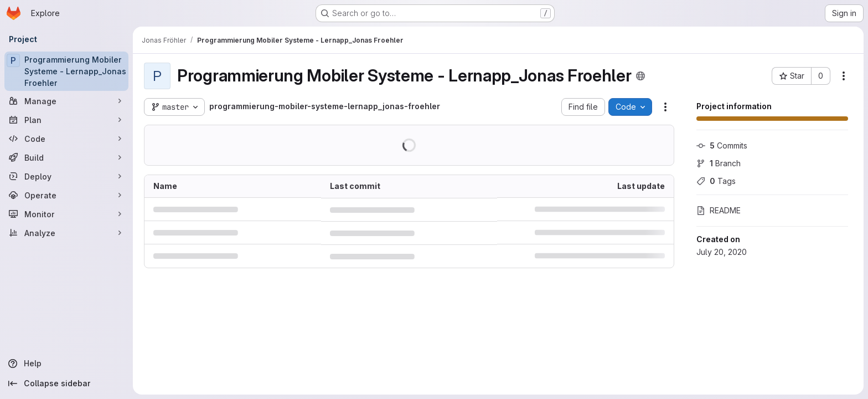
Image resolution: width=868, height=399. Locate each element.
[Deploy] (66, 176)
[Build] (66, 157)
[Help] (66, 364)
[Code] (66, 139)
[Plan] (66, 120)
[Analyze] (66, 233)
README (719, 210)
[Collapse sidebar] (66, 383)
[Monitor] (66, 214)
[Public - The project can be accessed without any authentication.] (640, 76)
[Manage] (66, 101)
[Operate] (66, 195)
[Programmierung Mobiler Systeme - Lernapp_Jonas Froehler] (66, 71)
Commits (722, 145)
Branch (719, 163)
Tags (716, 181)
